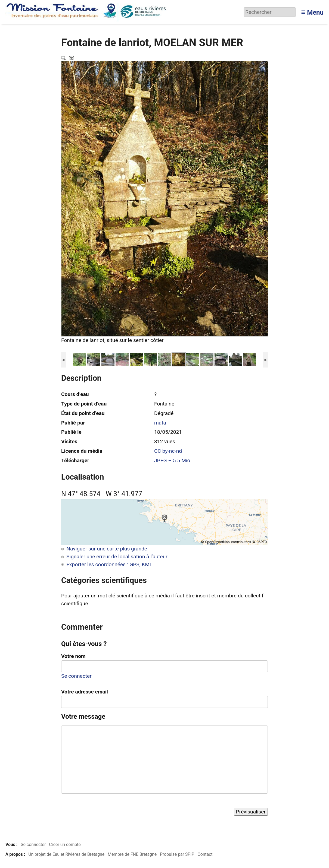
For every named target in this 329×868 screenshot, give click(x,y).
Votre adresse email (85, 692)
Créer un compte (65, 845)
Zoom (64, 58)
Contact (205, 854)
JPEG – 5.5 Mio (172, 460)
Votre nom (73, 656)
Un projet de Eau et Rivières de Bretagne (66, 854)
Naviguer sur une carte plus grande (107, 549)
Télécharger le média (72, 58)
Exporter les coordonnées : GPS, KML (109, 564)
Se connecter (76, 676)
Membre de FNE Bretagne (132, 854)
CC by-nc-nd (168, 451)
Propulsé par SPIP (177, 854)
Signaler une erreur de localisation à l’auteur (117, 557)
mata (160, 423)
